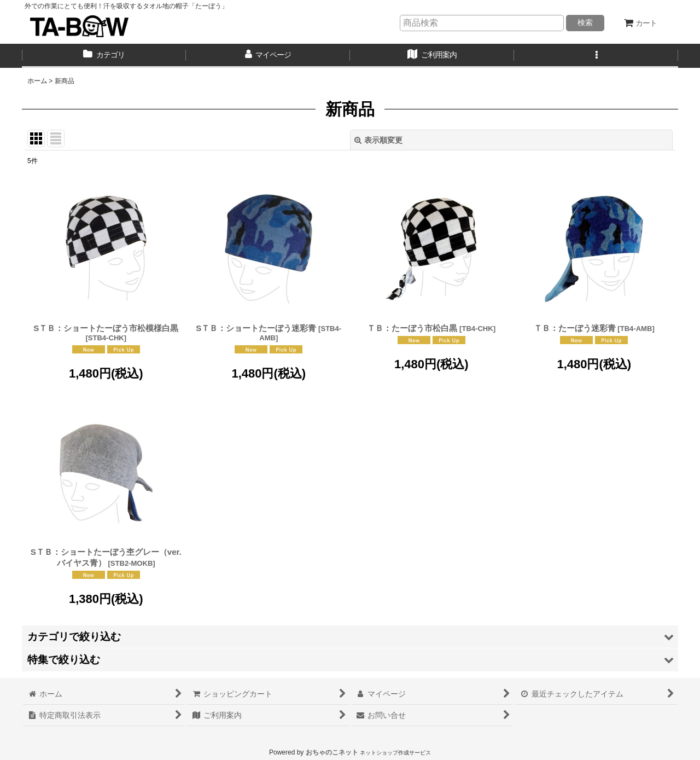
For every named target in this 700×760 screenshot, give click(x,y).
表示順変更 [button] (378, 140)
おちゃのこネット (332, 752)
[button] (596, 56)
